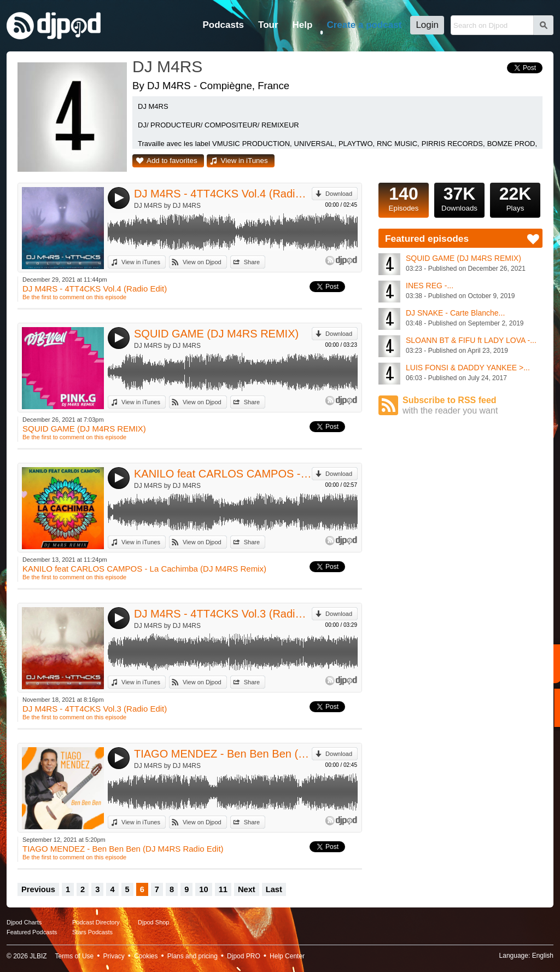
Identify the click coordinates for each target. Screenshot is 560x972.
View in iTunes (244, 161)
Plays (515, 197)
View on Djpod (202, 262)
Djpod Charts (24, 922)
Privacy (114, 956)
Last (274, 889)
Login (427, 25)
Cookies (146, 956)
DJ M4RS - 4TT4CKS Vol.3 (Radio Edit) (223, 614)
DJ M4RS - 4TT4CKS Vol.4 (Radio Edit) (223, 194)
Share (252, 262)
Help (303, 25)
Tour (268, 25)
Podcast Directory (96, 922)
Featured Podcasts (32, 932)
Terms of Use (75, 956)
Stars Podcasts (92, 932)
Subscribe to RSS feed (472, 406)
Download (339, 194)
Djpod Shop (154, 922)
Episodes (404, 197)
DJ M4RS (167, 66)
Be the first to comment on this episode (74, 297)
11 (223, 889)
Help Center (287, 956)
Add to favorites (172, 161)
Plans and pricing (192, 956)
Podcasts (223, 25)
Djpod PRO (244, 956)
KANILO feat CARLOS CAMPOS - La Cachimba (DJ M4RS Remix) (223, 474)
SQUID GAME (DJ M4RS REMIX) (216, 334)
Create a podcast (364, 25)
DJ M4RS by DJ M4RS (167, 206)
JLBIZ (38, 956)
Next (247, 889)
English (543, 956)
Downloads (459, 197)
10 (203, 889)
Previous (38, 889)
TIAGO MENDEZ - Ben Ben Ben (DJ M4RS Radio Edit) (223, 754)
